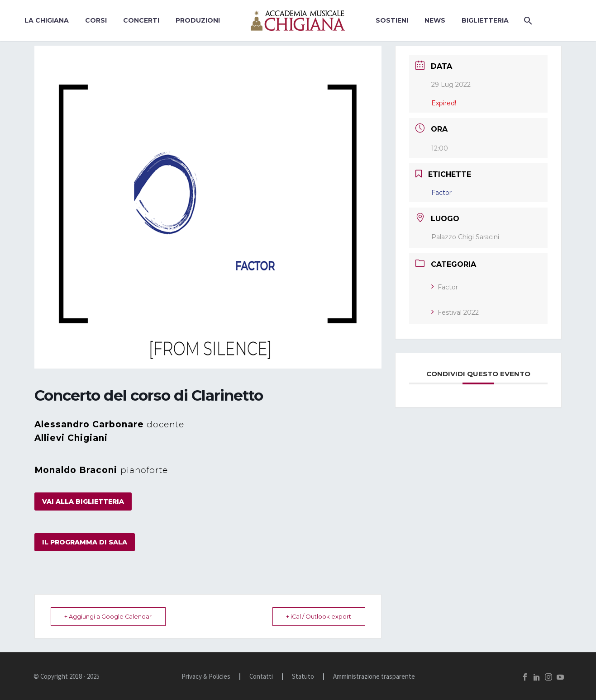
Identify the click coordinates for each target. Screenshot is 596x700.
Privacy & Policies (206, 677)
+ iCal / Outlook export (317, 616)
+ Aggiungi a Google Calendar (110, 616)
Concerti (141, 20)
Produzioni (198, 20)
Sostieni (392, 20)
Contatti (261, 677)
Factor (445, 287)
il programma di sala (85, 542)
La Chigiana (47, 20)
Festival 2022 (455, 312)
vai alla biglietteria (83, 501)
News (435, 20)
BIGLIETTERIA (485, 20)
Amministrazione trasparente (374, 677)
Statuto (303, 677)
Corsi (96, 20)
